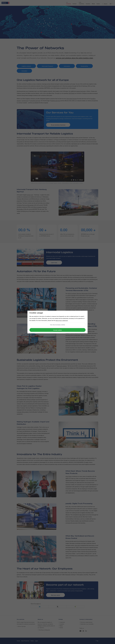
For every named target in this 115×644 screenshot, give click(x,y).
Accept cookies (58, 330)
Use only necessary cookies (58, 325)
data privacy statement (62, 320)
